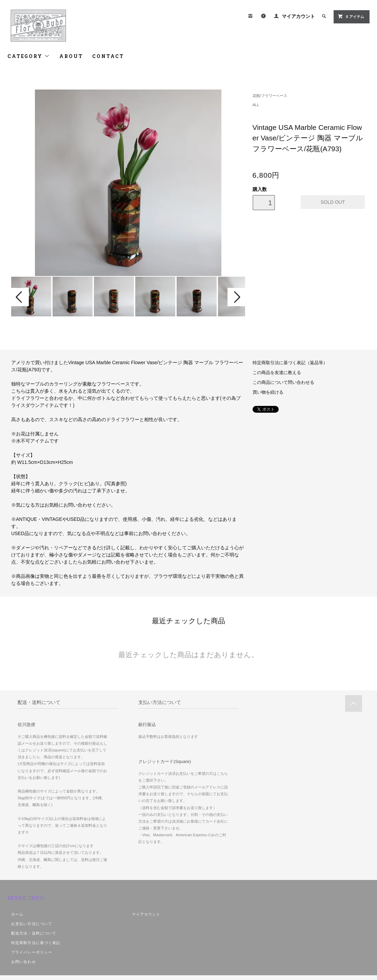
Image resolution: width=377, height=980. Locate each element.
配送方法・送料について (34, 933)
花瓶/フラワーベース (270, 96)
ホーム (17, 914)
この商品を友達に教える (277, 373)
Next (236, 297)
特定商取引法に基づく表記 (36, 943)
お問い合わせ (24, 962)
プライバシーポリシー (32, 952)
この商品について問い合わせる (283, 383)
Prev (20, 297)
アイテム (351, 16)
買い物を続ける (268, 392)
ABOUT (71, 56)
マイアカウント (298, 16)
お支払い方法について (32, 924)
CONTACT (108, 56)
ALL (256, 105)
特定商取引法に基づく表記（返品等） (290, 363)
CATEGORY (29, 56)
